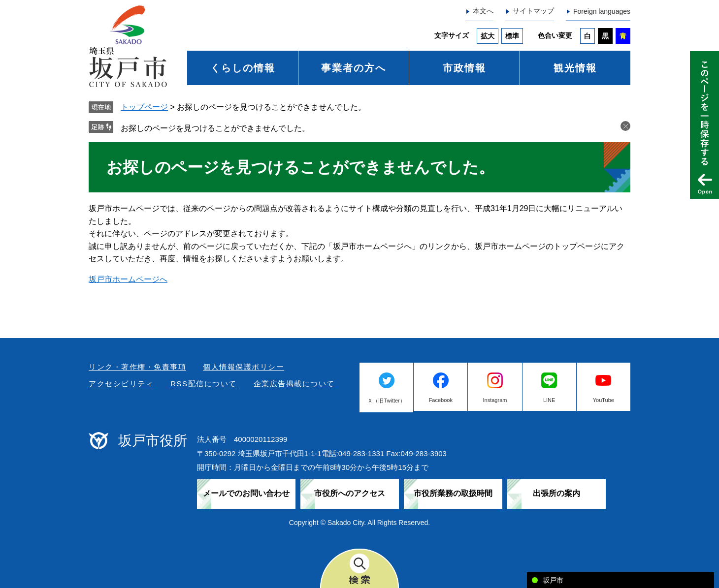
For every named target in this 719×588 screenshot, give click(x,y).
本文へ (483, 11)
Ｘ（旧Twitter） (386, 401)
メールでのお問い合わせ (246, 493)
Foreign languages (602, 11)
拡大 (488, 36)
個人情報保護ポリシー (244, 367)
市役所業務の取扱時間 (453, 493)
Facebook (441, 400)
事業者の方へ (354, 68)
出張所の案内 (556, 493)
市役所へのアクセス (350, 493)
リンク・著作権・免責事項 (137, 367)
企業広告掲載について (294, 384)
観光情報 (575, 68)
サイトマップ (533, 11)
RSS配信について (203, 384)
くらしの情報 (243, 68)
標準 (512, 36)
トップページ (144, 107)
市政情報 (464, 68)
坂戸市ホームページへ (128, 279)
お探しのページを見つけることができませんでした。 (215, 128)
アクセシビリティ (121, 384)
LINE (549, 400)
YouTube (604, 400)
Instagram (495, 400)
